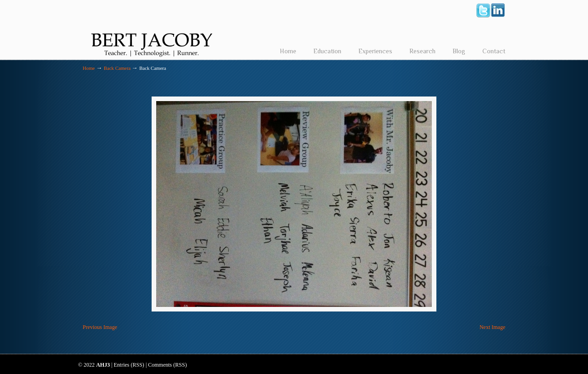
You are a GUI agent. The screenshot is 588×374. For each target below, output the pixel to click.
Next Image (492, 327)
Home (89, 68)
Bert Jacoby (152, 30)
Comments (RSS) (167, 365)
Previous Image (100, 327)
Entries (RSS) (129, 365)
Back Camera (117, 68)
